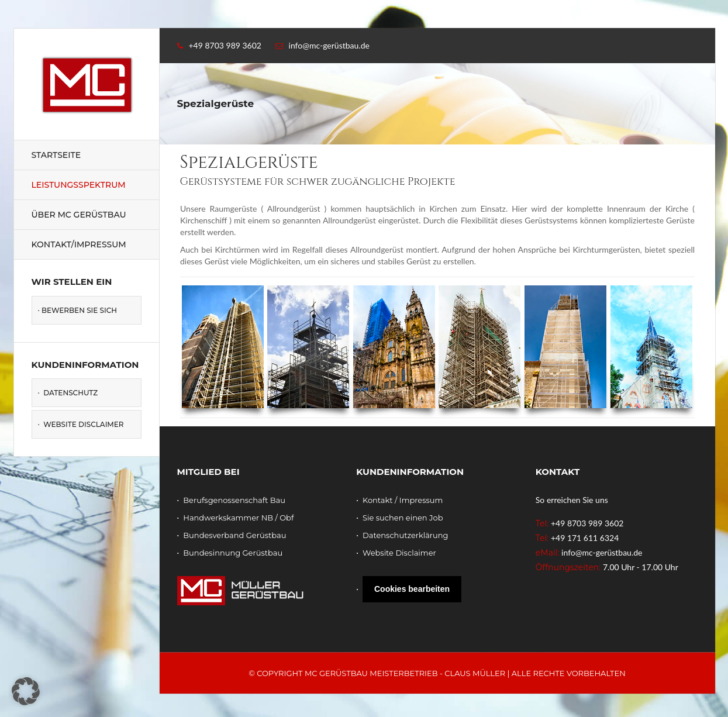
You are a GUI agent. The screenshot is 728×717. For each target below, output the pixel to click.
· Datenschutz (68, 393)
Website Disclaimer (399, 553)
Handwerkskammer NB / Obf (238, 518)
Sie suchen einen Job (403, 518)
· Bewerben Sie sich (78, 310)
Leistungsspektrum (79, 185)
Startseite (56, 155)
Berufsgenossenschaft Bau (234, 500)
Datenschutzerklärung (406, 535)
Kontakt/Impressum (79, 244)
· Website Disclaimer (81, 424)
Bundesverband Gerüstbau (234, 535)
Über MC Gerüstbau (79, 215)
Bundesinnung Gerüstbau (233, 553)
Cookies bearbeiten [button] (412, 589)
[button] (26, 691)
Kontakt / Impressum (403, 500)
